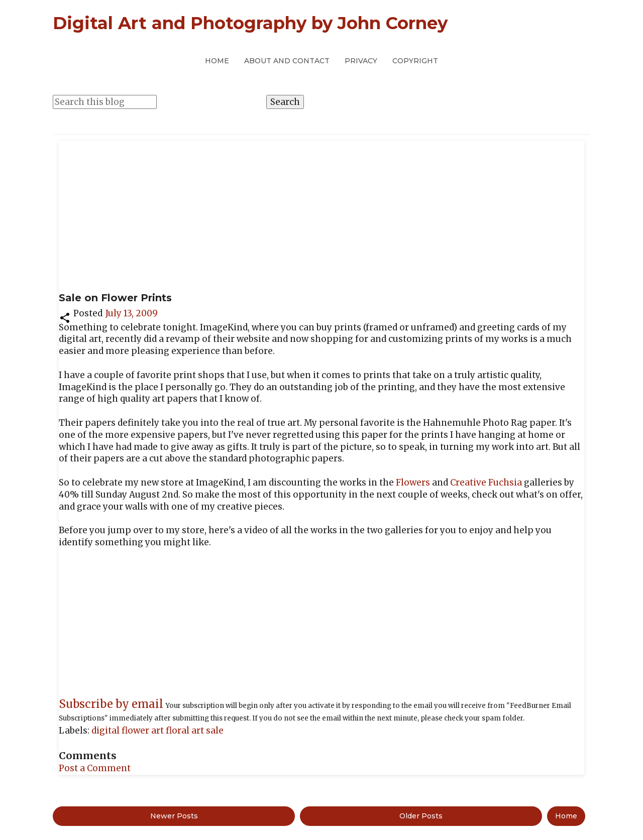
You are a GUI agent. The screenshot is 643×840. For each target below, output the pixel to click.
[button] (65, 317)
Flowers (413, 483)
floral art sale (195, 731)
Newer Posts (174, 816)
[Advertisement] (321, 216)
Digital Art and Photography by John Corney (250, 23)
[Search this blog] (105, 102)
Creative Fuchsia (486, 483)
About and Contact (287, 61)
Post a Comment (95, 768)
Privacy (361, 61)
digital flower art (129, 731)
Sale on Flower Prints (115, 298)
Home (217, 61)
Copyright (415, 61)
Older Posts (421, 816)
